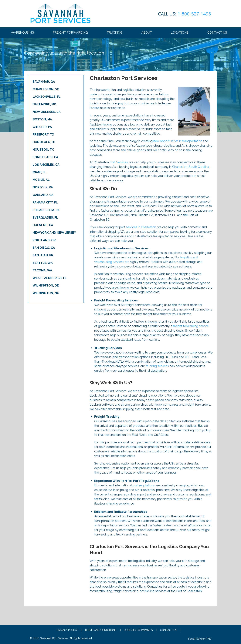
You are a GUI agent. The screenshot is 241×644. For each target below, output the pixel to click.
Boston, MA (42, 119)
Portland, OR (44, 240)
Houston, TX (43, 150)
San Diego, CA (44, 248)
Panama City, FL (45, 202)
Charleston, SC (46, 89)
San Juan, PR (43, 255)
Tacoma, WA (42, 270)
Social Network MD (200, 639)
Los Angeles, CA (46, 165)
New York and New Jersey (54, 233)
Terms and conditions (103, 630)
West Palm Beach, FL (50, 278)
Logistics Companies (140, 630)
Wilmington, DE (46, 285)
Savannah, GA (44, 82)
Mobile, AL (41, 180)
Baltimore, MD (44, 104)
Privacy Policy (69, 630)
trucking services (157, 366)
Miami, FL (39, 172)
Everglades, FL (45, 218)
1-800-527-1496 (185, 14)
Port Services (119, 162)
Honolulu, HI (44, 142)
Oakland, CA (43, 195)
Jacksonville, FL (47, 97)
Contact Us (171, 630)
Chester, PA (42, 127)
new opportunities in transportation (178, 141)
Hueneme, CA (43, 225)
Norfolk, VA (43, 187)
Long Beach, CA (45, 157)
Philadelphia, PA (46, 210)
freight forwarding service (191, 326)
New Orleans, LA (47, 112)
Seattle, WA (43, 263)
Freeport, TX (43, 134)
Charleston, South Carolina (191, 167)
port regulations (144, 485)
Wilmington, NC (46, 293)
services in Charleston (141, 227)
